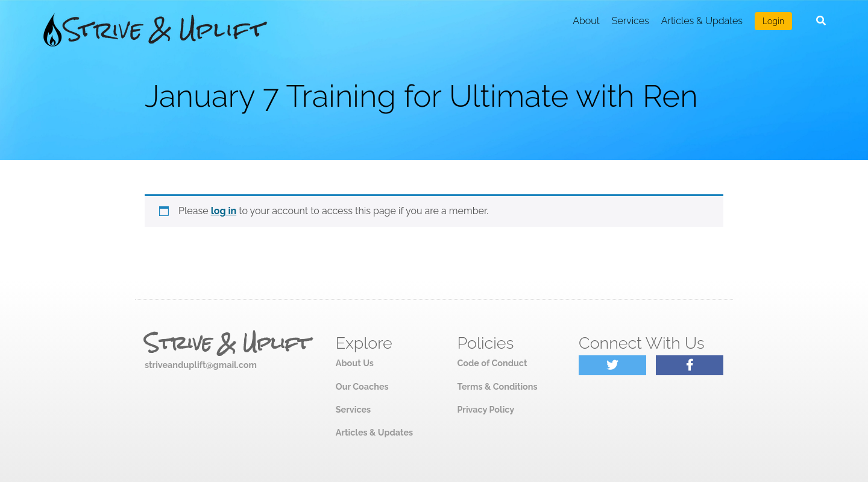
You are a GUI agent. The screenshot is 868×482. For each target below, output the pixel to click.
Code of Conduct (492, 363)
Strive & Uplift (227, 343)
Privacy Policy (486, 409)
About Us (355, 363)
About (586, 21)
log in (224, 211)
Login (773, 21)
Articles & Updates (702, 21)
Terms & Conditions (497, 386)
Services (631, 21)
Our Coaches (362, 386)
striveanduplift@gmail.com (201, 365)
